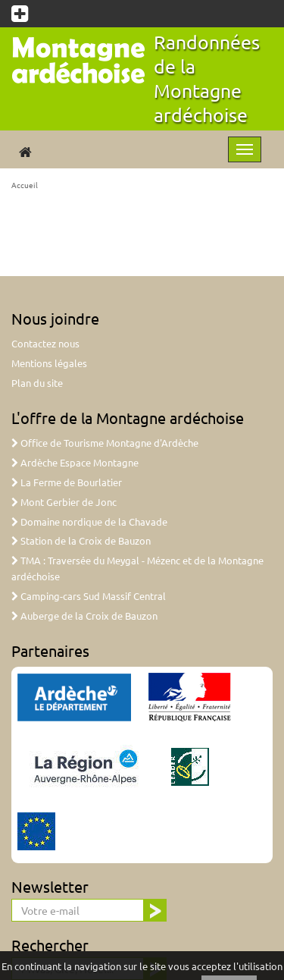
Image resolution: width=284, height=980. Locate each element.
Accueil (25, 185)
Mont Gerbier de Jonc (64, 502)
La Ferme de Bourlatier (67, 482)
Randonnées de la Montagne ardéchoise (207, 79)
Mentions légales (49, 363)
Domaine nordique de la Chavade (89, 521)
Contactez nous (45, 343)
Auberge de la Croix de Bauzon (84, 616)
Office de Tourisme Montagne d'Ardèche (105, 443)
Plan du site (37, 383)
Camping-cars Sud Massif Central (89, 596)
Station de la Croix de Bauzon (81, 540)
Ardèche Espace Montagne (75, 462)
